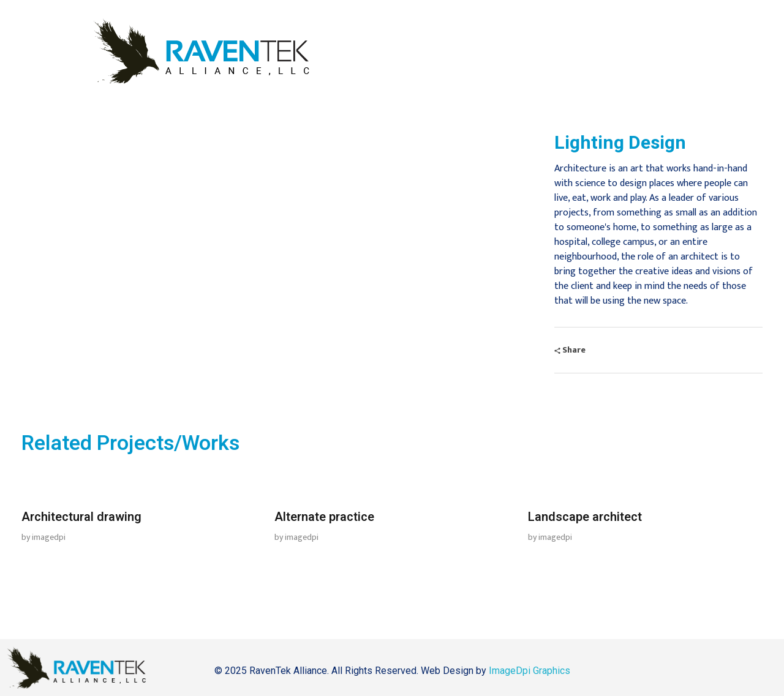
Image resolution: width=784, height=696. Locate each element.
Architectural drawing (81, 517)
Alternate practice (324, 517)
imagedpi (49, 537)
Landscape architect (585, 517)
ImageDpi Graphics (530, 671)
